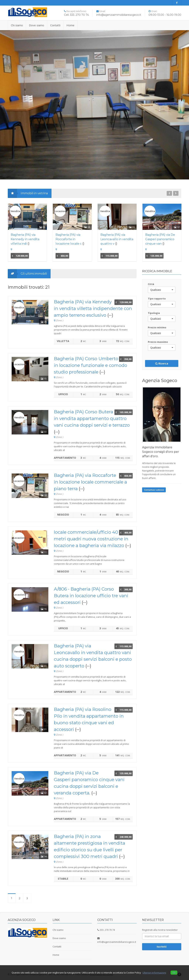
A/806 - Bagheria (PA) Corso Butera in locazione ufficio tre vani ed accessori (91, 596)
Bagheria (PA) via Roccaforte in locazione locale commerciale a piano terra (90, 482)
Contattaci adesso (154, 490)
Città (151, 284)
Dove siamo (37, 25)
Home (70, 25)
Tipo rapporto (157, 299)
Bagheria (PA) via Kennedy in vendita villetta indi (25, 239)
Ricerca (162, 363)
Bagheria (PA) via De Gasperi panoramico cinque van (160, 239)
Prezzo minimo (157, 327)
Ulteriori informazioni (154, 973)
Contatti (55, 25)
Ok (174, 973)
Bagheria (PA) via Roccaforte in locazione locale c (69, 239)
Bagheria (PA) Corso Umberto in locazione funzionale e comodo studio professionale (91, 365)
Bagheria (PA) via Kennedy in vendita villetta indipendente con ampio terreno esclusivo (93, 308)
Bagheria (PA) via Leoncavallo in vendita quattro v (117, 239)
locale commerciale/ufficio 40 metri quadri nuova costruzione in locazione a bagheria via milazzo (91, 539)
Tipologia (154, 313)
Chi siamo (17, 25)
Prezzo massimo (158, 342)
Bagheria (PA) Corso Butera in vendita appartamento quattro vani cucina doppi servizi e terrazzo (92, 418)
